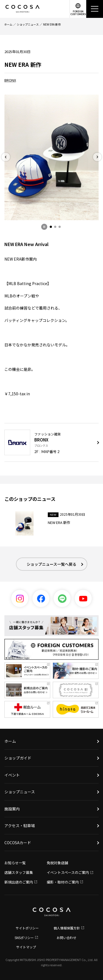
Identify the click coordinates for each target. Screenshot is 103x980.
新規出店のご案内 (19, 882)
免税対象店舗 (57, 863)
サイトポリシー (27, 928)
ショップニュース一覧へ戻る (51, 564)
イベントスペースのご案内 (68, 872)
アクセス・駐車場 (20, 826)
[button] (51, 227)
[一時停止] (44, 227)
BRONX (10, 80)
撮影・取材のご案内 (63, 882)
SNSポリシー (24, 938)
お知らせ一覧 (15, 863)
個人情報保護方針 (67, 928)
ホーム (8, 24)
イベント (12, 775)
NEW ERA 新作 (52, 24)
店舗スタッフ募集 (19, 872)
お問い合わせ (66, 938)
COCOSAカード (18, 843)
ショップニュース (28, 24)
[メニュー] (95, 9)
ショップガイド (18, 758)
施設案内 (12, 809)
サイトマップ (26, 947)
